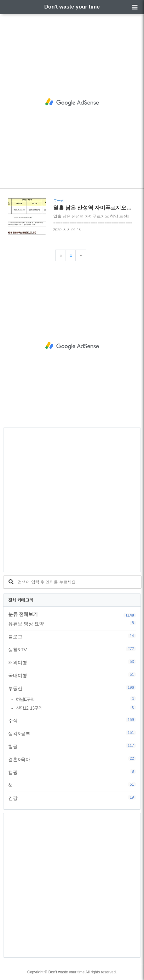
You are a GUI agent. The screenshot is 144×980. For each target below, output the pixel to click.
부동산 (72, 688)
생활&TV (72, 649)
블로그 (72, 636)
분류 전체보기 (23, 614)
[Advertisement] (72, 102)
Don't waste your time (72, 7)
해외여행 (72, 662)
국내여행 (72, 675)
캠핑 (72, 772)
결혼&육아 (72, 759)
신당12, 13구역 (76, 708)
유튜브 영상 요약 (72, 623)
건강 (72, 798)
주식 (72, 720)
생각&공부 (72, 733)
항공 (72, 746)
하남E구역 (76, 699)
